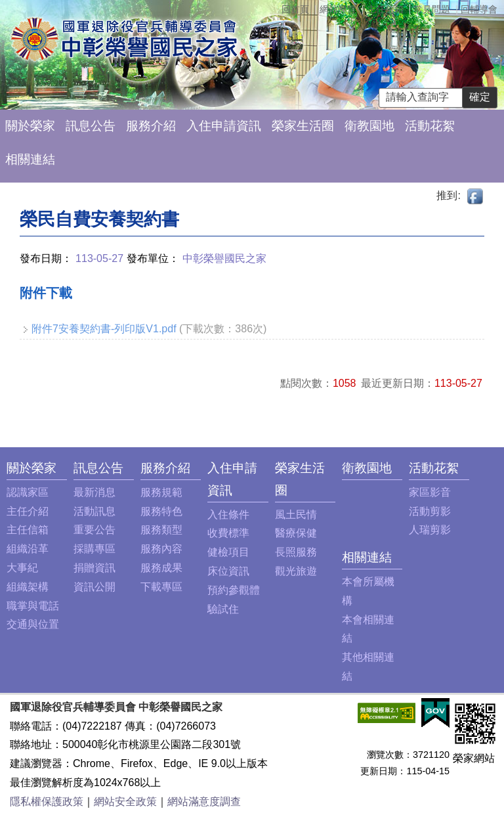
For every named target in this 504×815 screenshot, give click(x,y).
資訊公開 (94, 587)
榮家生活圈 (303, 126)
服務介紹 (151, 126)
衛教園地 (369, 126)
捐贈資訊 (94, 568)
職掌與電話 (33, 606)
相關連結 (30, 159)
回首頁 (295, 9)
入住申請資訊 (224, 126)
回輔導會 (479, 9)
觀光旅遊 (296, 571)
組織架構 (28, 587)
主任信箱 (385, 9)
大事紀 (22, 568)
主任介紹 (28, 511)
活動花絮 (430, 126)
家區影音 (430, 492)
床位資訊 (228, 571)
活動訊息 (94, 511)
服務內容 (161, 549)
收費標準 (228, 533)
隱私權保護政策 (47, 802)
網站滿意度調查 (204, 802)
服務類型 (161, 530)
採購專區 (94, 549)
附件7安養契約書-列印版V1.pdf (104, 329)
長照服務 (296, 552)
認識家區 (28, 492)
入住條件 (228, 515)
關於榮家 (30, 126)
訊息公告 (91, 126)
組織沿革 (28, 549)
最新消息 (94, 492)
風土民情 (296, 515)
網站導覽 (338, 9)
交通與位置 (33, 624)
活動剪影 (430, 511)
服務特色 (161, 511)
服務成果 (161, 568)
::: (10, 468)
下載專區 (161, 587)
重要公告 (94, 530)
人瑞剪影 (430, 530)
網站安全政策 (125, 802)
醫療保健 (296, 533)
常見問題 (432, 9)
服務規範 (161, 492)
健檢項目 (228, 552)
